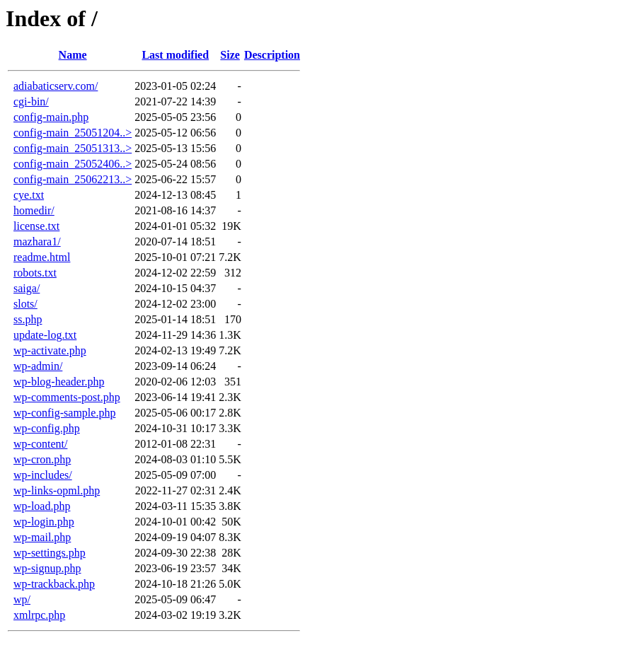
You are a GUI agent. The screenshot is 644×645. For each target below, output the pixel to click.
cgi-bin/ (31, 101)
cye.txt (29, 195)
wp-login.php (44, 522)
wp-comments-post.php (67, 397)
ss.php (28, 319)
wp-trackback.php (54, 584)
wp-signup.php (47, 568)
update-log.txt (45, 335)
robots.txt (35, 273)
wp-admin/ (38, 366)
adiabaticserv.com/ (56, 86)
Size (230, 55)
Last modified (175, 55)
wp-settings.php (50, 553)
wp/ (22, 599)
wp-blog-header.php (59, 382)
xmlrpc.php (39, 615)
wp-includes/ (43, 475)
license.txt (36, 226)
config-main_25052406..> (73, 164)
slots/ (25, 304)
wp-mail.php (42, 537)
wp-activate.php (50, 350)
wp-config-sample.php (64, 413)
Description (272, 55)
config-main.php (51, 117)
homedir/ (34, 210)
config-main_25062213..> (73, 179)
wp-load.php (42, 506)
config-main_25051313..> (73, 148)
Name (73, 55)
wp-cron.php (42, 459)
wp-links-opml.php (57, 490)
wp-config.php (47, 428)
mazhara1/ (37, 242)
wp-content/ (40, 444)
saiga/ (27, 288)
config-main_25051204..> (73, 133)
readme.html (42, 257)
